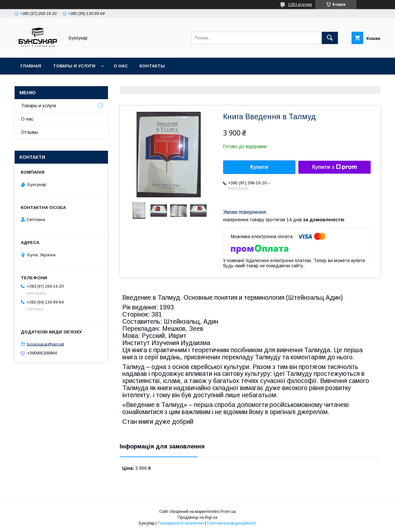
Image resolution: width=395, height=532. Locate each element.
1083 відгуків (300, 5)
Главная (31, 66)
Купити (259, 167)
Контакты (152, 66)
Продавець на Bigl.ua (197, 517)
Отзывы (30, 132)
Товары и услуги (74, 66)
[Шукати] (330, 38)
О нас (121, 66)
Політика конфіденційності (232, 523)
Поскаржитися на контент (181, 523)
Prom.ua (228, 512)
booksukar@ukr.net (45, 344)
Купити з (334, 167)
